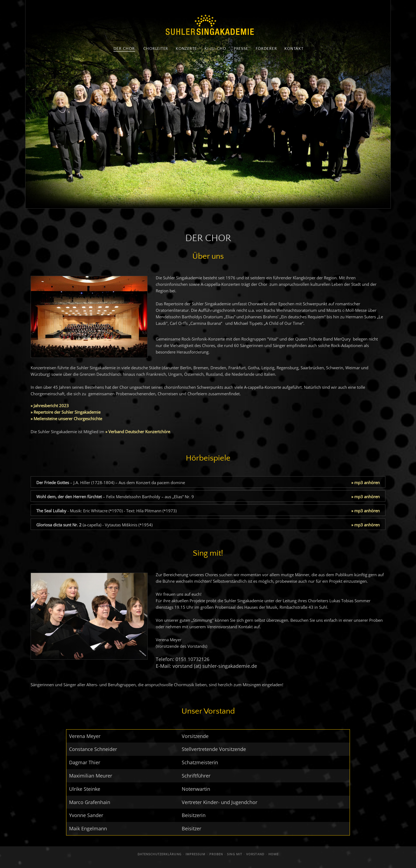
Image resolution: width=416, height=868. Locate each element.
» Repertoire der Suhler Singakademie (66, 412)
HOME (273, 854)
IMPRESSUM (195, 854)
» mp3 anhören (365, 482)
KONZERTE (186, 49)
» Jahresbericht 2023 (50, 406)
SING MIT (235, 854)
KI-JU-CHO (215, 49)
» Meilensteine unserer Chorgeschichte (66, 419)
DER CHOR (124, 49)
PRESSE (241, 49)
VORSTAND (255, 854)
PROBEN (216, 854)
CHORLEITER (156, 49)
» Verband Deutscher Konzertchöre (138, 432)
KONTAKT (294, 49)
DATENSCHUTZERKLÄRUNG (160, 854)
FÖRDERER (266, 49)
